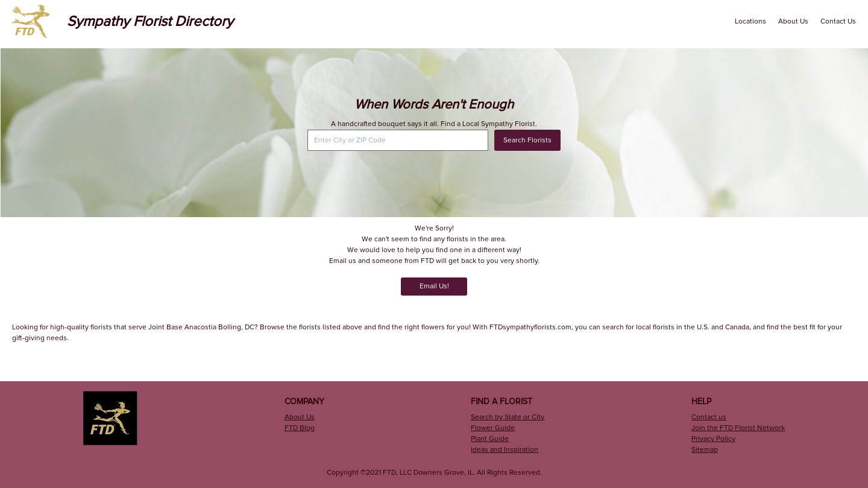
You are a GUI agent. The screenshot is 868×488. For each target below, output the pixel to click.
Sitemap (705, 450)
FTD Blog (300, 428)
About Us (793, 21)
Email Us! (434, 286)
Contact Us (838, 21)
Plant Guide (490, 439)
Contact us (709, 417)
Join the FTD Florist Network (738, 428)
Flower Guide (493, 428)
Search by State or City (508, 417)
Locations (750, 21)
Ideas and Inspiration (505, 450)
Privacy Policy (713, 439)
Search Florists (527, 140)
